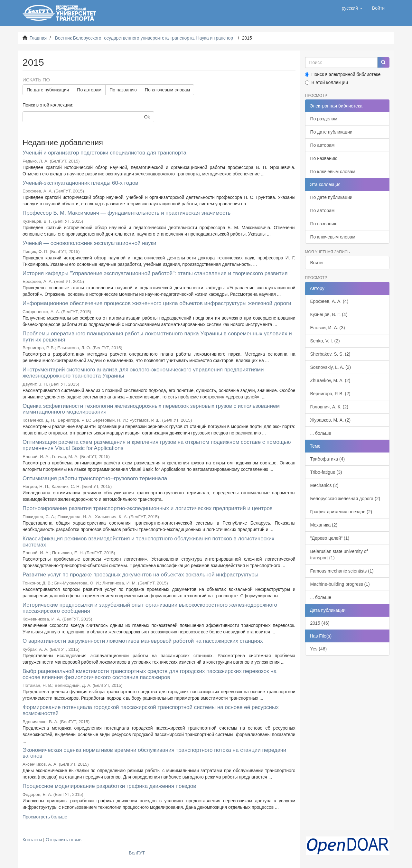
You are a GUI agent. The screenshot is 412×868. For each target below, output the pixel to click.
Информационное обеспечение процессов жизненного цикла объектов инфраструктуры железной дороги (157, 303)
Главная (38, 38)
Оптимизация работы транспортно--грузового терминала (95, 478)
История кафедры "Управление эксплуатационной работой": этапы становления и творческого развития (155, 273)
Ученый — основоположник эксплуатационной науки (89, 243)
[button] (352, 8)
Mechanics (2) (324, 485)
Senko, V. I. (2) (325, 341)
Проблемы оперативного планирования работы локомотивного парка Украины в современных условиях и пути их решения (157, 337)
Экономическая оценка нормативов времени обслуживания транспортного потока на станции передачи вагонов (154, 753)
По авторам (89, 90)
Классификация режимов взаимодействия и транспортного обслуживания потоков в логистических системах (149, 542)
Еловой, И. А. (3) (328, 328)
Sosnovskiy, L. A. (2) (331, 367)
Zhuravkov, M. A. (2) (330, 380)
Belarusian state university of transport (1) (339, 555)
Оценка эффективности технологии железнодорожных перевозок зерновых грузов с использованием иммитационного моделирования (151, 409)
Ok (147, 117)
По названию (123, 90)
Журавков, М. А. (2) (331, 420)
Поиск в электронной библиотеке (343, 74)
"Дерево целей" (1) (330, 538)
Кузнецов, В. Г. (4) (329, 314)
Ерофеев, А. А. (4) (329, 301)
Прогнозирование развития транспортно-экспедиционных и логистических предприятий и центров (148, 508)
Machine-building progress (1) (340, 584)
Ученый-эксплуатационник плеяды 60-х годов (80, 183)
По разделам (324, 119)
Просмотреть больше (45, 817)
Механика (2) (324, 525)
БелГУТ (137, 853)
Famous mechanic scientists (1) (342, 571)
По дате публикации (48, 90)
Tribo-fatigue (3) (326, 472)
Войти (317, 263)
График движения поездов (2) (341, 512)
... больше (321, 433)
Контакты (32, 840)
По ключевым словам (167, 90)
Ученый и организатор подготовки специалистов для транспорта (104, 153)
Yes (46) (319, 649)
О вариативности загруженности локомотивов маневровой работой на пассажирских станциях (143, 641)
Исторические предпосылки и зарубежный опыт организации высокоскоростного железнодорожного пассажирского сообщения (150, 608)
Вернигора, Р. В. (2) (330, 394)
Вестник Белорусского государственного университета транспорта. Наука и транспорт (145, 38)
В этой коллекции (327, 82)
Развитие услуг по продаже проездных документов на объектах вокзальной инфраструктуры (140, 575)
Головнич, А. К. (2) (329, 407)
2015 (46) (320, 623)
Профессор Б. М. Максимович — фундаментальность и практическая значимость (126, 213)
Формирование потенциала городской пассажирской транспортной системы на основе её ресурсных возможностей (151, 710)
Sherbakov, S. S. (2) (330, 354)
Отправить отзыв (64, 840)
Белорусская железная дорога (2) (345, 499)
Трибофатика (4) (328, 459)
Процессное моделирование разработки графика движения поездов (109, 786)
